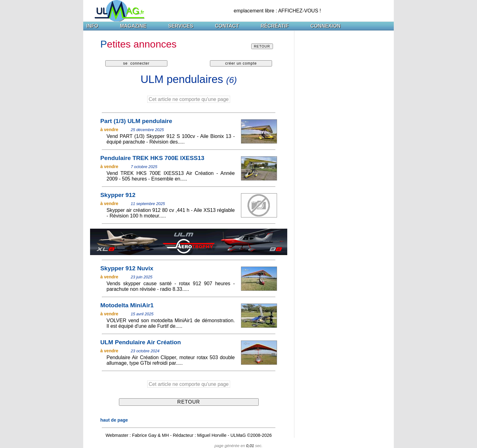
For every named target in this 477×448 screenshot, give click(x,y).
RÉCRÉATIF (275, 26)
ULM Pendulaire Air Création (141, 342)
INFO (92, 26)
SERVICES (181, 26)
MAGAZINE (133, 26)
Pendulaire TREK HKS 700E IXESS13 (152, 158)
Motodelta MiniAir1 (127, 305)
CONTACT (227, 26)
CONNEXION (326, 26)
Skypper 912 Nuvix (127, 268)
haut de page (114, 420)
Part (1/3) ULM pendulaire (136, 121)
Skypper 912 (118, 195)
